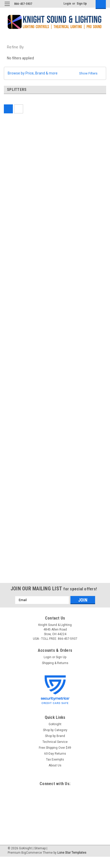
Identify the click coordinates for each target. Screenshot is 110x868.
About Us (55, 765)
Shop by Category (55, 730)
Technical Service (55, 742)
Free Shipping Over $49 (55, 748)
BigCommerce (32, 853)
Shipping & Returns (55, 663)
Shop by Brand (55, 736)
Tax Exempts (55, 759)
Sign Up (82, 4)
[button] (55, 73)
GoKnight (55, 724)
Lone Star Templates (72, 853)
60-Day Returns (55, 754)
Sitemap (40, 848)
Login (67, 4)
